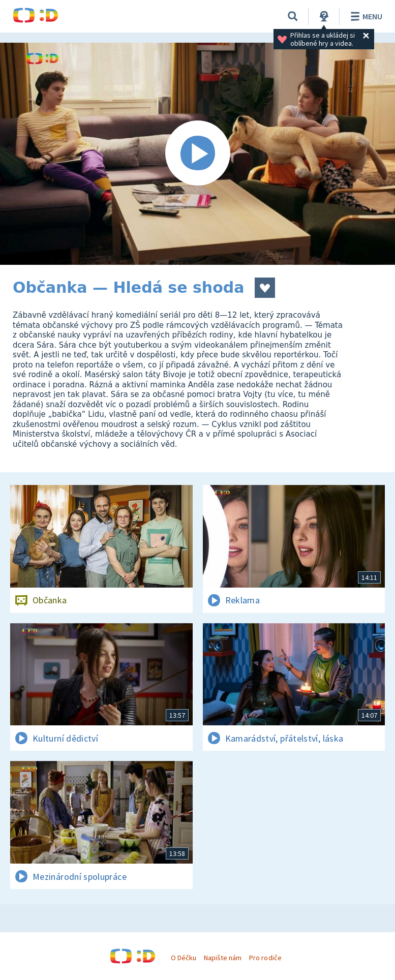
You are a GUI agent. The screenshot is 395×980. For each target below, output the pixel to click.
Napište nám (223, 958)
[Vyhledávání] (293, 16)
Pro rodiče (265, 958)
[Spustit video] (197, 154)
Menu (365, 16)
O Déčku (184, 958)
